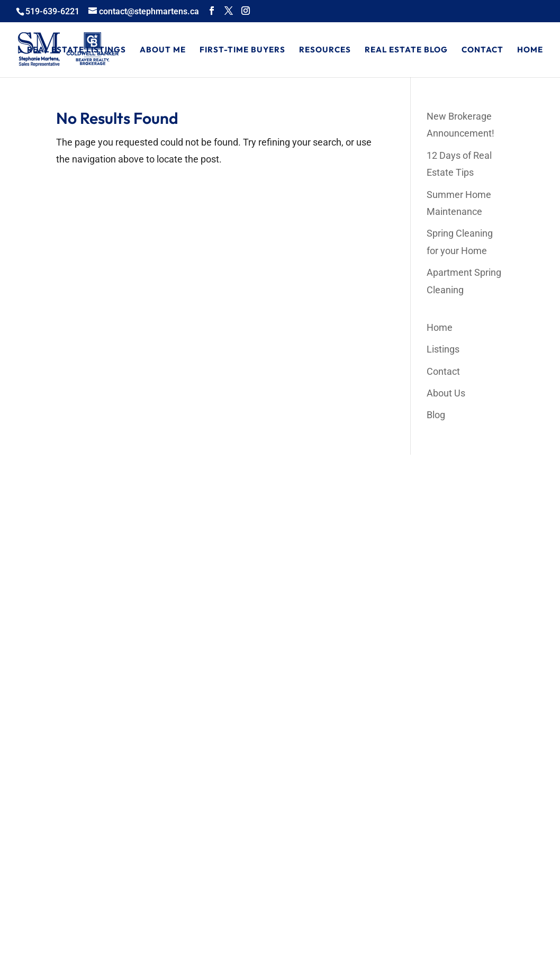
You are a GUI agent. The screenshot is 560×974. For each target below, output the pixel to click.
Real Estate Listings (76, 50)
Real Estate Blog (406, 50)
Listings (443, 349)
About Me (163, 50)
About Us (446, 393)
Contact (482, 50)
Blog (436, 415)
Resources (325, 50)
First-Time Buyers (242, 50)
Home (530, 50)
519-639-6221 (52, 11)
